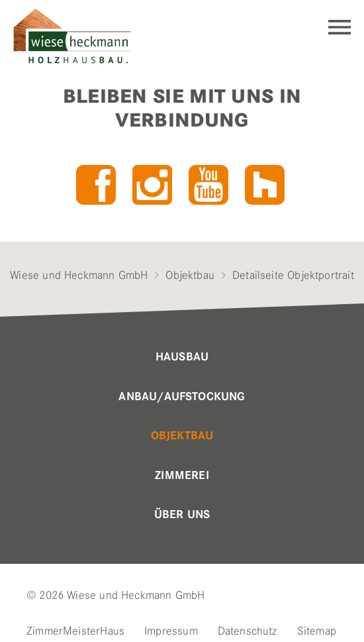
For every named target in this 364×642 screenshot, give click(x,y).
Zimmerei (182, 476)
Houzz (265, 185)
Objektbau (190, 275)
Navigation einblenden (340, 27)
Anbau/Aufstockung (182, 397)
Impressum (171, 631)
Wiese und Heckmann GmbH (79, 275)
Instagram (152, 185)
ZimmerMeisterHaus (75, 631)
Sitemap (317, 631)
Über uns (182, 515)
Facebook (96, 185)
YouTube (208, 185)
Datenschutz (248, 631)
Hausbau (182, 357)
